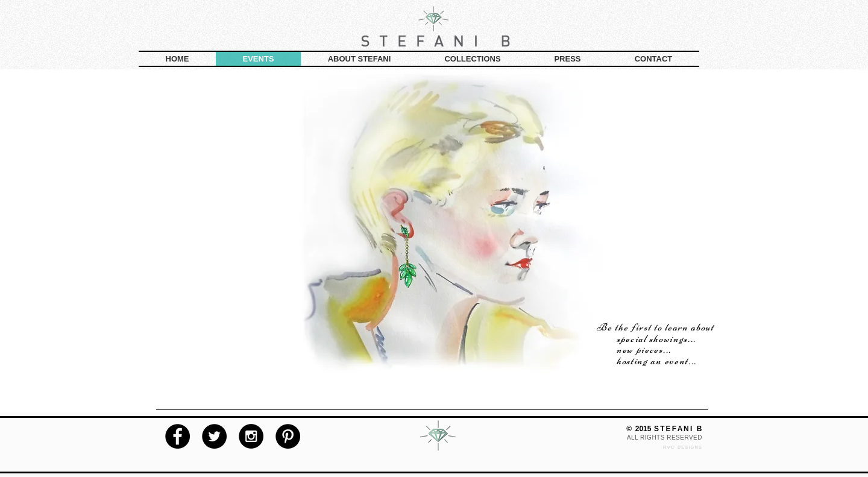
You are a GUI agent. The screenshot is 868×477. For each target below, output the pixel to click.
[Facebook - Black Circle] (178, 436)
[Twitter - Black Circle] (214, 436)
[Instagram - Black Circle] (251, 436)
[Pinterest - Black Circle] (288, 436)
